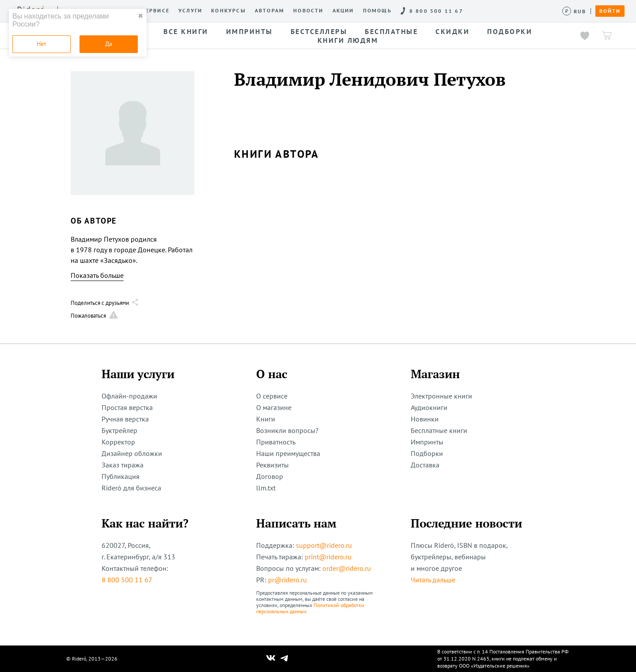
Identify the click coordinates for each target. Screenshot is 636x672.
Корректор (118, 442)
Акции (343, 11)
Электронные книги (441, 396)
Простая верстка (127, 407)
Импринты (427, 442)
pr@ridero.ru (288, 580)
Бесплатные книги (439, 430)
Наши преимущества (288, 453)
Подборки (427, 453)
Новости (308, 11)
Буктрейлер (119, 430)
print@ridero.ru (328, 557)
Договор (270, 476)
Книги (266, 419)
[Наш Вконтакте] (271, 659)
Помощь (377, 11)
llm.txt (266, 488)
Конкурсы (229, 11)
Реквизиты (273, 465)
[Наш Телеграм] (284, 659)
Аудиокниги (429, 407)
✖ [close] (140, 16)
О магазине (274, 407)
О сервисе (152, 11)
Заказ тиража (123, 465)
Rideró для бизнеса (131, 488)
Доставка (425, 465)
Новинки (425, 419)
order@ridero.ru (347, 568)
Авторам (270, 11)
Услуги (190, 11)
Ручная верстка (125, 419)
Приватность (276, 442)
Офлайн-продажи (129, 396)
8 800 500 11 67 (127, 580)
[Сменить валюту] (574, 11)
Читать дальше (433, 580)
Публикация (121, 476)
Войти (610, 11)
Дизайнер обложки (132, 453)
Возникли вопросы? (287, 430)
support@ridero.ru (324, 545)
